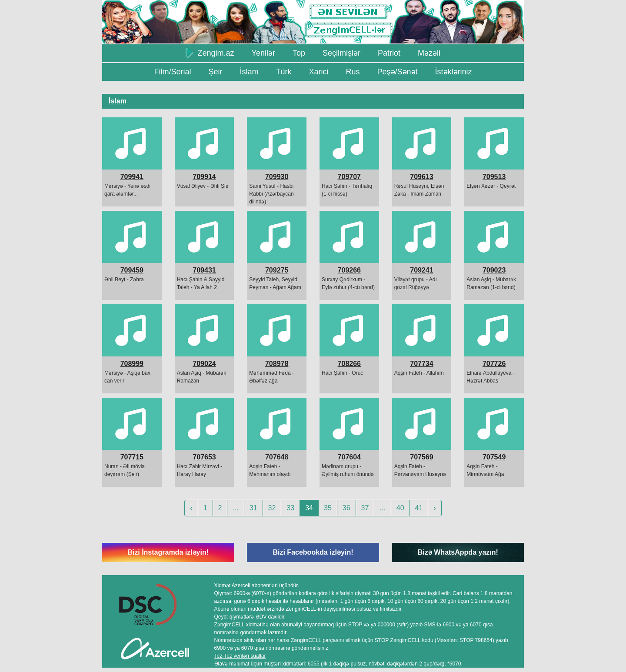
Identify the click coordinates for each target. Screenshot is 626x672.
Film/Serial (172, 72)
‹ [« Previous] (191, 508)
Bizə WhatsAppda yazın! (458, 552)
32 (272, 508)
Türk (283, 72)
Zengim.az (210, 53)
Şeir (215, 72)
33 (290, 508)
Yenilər (263, 53)
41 (419, 508)
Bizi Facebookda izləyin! (313, 552)
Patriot (389, 53)
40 (400, 508)
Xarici (318, 72)
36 (346, 508)
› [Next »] (435, 508)
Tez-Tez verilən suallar (240, 656)
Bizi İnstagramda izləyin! (168, 552)
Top (299, 53)
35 (328, 508)
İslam (249, 72)
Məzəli (429, 53)
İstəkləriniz (454, 72)
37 (365, 508)
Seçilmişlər (341, 53)
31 (253, 508)
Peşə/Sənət (398, 72)
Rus (353, 72)
